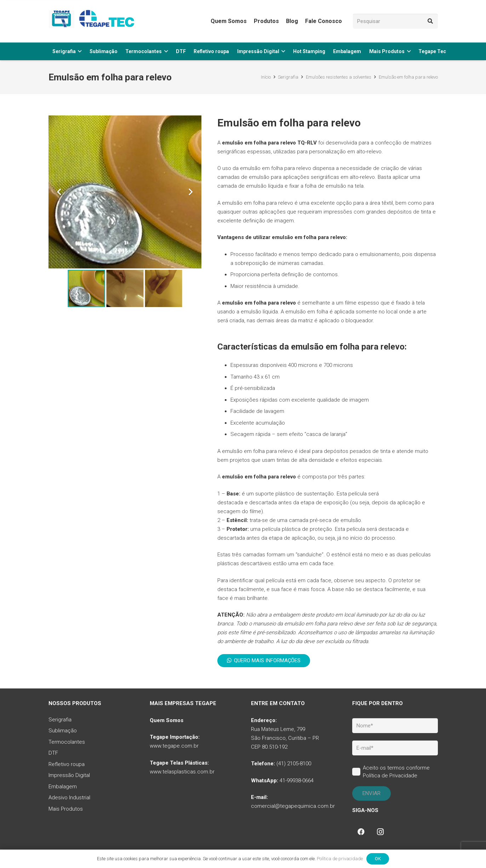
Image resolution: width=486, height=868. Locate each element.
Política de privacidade (340, 859)
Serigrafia (60, 720)
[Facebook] (361, 832)
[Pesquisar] (395, 21)
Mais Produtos (66, 809)
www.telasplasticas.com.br (182, 772)
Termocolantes (67, 742)
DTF (53, 753)
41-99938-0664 (297, 781)
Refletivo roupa (67, 764)
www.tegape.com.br (174, 746)
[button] (79, 51)
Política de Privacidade (390, 776)
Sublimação (63, 731)
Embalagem (63, 787)
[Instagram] (380, 832)
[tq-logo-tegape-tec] (93, 21)
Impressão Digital (69, 775)
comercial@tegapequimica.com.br (293, 806)
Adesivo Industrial (69, 798)
